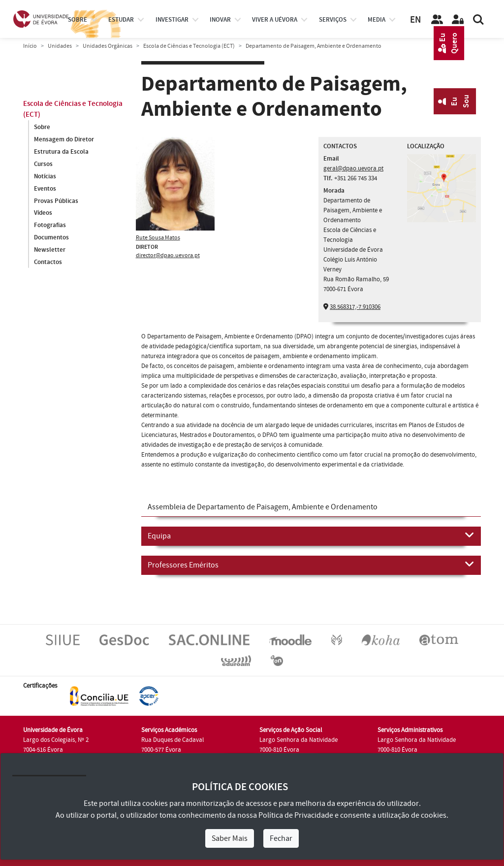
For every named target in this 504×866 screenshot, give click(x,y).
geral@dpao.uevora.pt (353, 168)
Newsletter (50, 250)
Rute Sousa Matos (158, 238)
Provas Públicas (56, 201)
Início (30, 46)
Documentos (51, 238)
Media (377, 20)
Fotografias (50, 226)
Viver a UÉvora (275, 20)
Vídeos (43, 213)
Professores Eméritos (311, 565)
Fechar (281, 838)
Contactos (48, 263)
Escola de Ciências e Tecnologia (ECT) (189, 46)
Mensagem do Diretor (64, 139)
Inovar (220, 20)
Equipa (311, 535)
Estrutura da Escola (61, 152)
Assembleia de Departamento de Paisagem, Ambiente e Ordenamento (263, 507)
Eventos (45, 189)
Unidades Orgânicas (108, 46)
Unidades (60, 46)
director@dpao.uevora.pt (168, 255)
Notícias (45, 176)
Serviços (333, 20)
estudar (121, 20)
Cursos (43, 164)
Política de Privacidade (296, 815)
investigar (172, 20)
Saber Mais (230, 838)
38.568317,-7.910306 (355, 307)
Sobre (78, 20)
